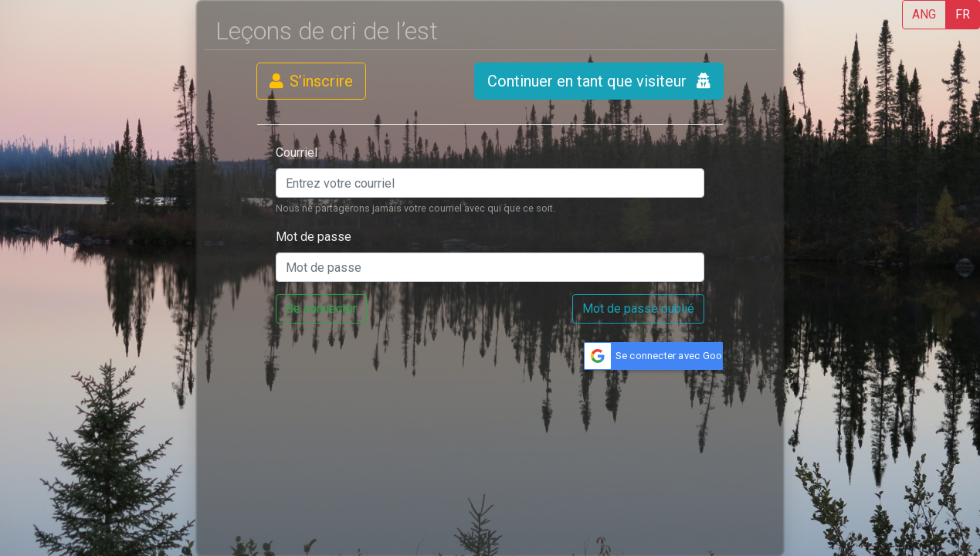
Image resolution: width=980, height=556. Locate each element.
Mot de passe (314, 237)
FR (963, 14)
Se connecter (321, 309)
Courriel (297, 153)
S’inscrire (311, 81)
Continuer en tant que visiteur (599, 81)
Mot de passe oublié (638, 309)
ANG (924, 14)
